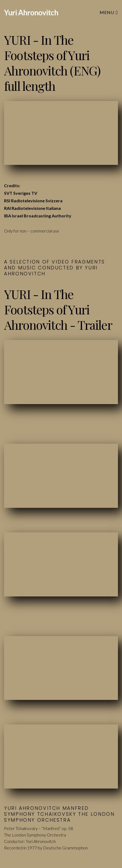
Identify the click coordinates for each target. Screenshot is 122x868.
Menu (109, 12)
